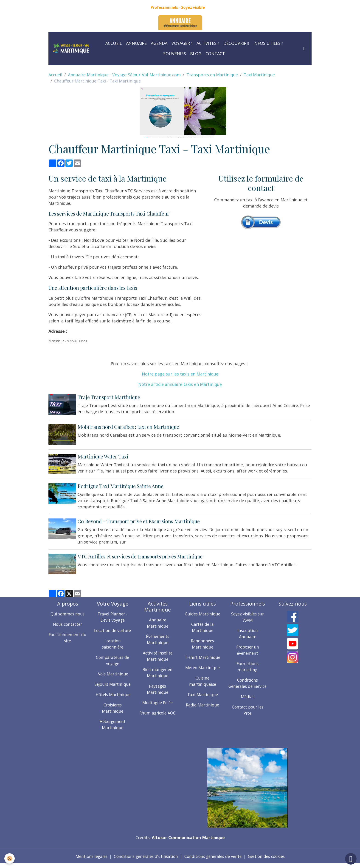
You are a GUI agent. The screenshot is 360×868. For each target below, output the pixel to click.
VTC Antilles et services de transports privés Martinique (141, 555)
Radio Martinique (202, 703)
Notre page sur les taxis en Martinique (180, 374)
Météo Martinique (203, 666)
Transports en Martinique (212, 75)
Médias (248, 701)
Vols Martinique (113, 678)
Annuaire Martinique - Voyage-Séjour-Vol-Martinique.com (124, 75)
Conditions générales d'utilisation (144, 861)
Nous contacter (67, 622)
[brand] (71, 48)
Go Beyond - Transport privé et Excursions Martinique (139, 520)
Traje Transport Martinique (109, 397)
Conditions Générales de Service (247, 684)
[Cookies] (10, 858)
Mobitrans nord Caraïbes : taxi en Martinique (129, 426)
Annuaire (136, 43)
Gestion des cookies (270, 861)
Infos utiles (267, 43)
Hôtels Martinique (113, 699)
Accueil (114, 43)
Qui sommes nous (68, 612)
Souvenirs (175, 54)
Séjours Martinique (112, 689)
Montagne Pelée (158, 701)
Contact (215, 54)
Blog (196, 54)
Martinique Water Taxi (103, 455)
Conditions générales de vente (214, 861)
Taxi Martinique (259, 75)
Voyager (181, 43)
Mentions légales (87, 861)
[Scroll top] (351, 859)
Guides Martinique (203, 612)
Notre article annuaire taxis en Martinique (180, 384)
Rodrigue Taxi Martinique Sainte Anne (121, 485)
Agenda (159, 43)
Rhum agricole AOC (158, 711)
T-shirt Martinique (203, 655)
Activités (207, 43)
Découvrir (235, 43)
